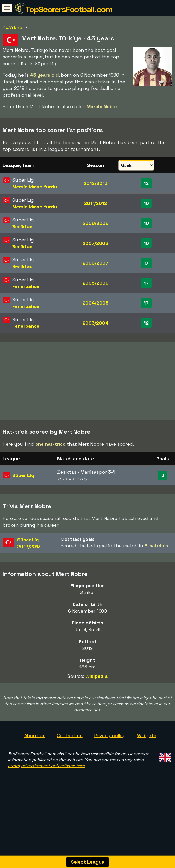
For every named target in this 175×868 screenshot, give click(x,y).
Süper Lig (23, 494)
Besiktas (22, 227)
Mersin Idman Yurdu (34, 187)
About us (35, 754)
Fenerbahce (26, 286)
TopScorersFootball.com (69, 9)
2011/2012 (95, 203)
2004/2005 (95, 303)
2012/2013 (95, 183)
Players (13, 27)
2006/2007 (95, 263)
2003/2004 (95, 323)
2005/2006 (95, 283)
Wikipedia (97, 694)
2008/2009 (95, 223)
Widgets (147, 754)
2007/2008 (95, 243)
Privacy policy (110, 754)
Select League (88, 862)
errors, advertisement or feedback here (46, 784)
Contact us (70, 754)
